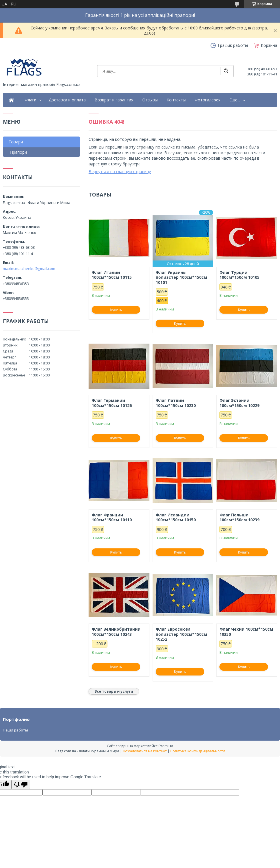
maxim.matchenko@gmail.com (29, 268)
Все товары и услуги (114, 691)
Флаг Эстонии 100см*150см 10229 (239, 403)
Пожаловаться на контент (145, 751)
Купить (116, 310)
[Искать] (226, 71)
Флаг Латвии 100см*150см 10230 (176, 403)
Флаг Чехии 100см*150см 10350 (246, 632)
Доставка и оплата (67, 100)
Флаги (30, 100)
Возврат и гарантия (114, 100)
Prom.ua (166, 746)
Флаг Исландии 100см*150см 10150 (176, 517)
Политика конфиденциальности (198, 751)
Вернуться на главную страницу (120, 172)
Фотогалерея (208, 100)
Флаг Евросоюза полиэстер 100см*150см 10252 (181, 634)
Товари (16, 142)
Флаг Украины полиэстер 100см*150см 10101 (181, 277)
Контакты (176, 100)
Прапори (18, 152)
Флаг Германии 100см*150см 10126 (112, 403)
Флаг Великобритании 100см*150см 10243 (116, 632)
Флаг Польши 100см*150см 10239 (239, 517)
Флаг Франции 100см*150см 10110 (112, 517)
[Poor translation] (21, 784)
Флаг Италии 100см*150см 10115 (112, 275)
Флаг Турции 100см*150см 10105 (239, 275)
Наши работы (15, 730)
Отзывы (150, 100)
